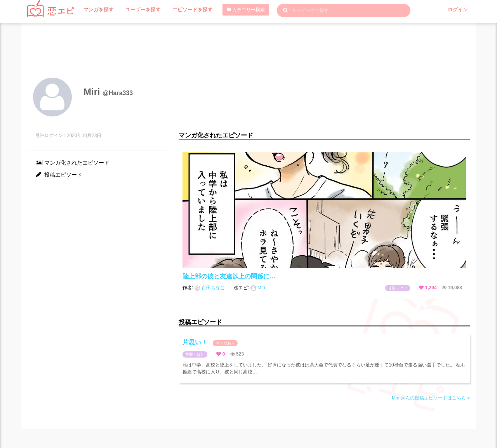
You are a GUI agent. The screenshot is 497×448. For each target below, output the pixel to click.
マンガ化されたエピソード (72, 163)
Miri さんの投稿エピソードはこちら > (431, 398)
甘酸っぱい (398, 288)
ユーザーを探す (139, 10)
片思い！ (210, 343)
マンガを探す (97, 10)
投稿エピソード (59, 175)
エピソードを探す (186, 10)
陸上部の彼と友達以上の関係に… (229, 276)
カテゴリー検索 (238, 10)
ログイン (459, 10)
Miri (258, 288)
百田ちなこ (210, 288)
